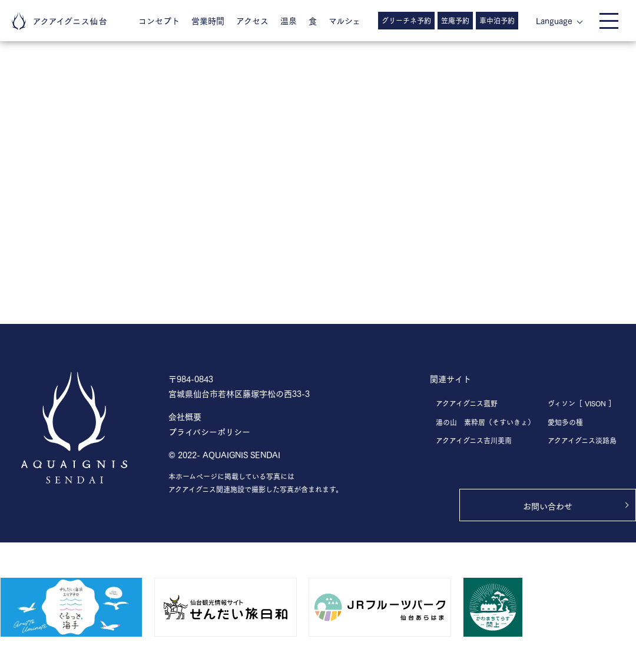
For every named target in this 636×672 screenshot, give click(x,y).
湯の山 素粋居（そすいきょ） (485, 422)
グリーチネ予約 (406, 20)
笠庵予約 (455, 20)
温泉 (289, 20)
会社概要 (185, 416)
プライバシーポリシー (209, 431)
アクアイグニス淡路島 (582, 440)
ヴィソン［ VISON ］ (582, 403)
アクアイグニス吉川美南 (474, 440)
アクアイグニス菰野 (467, 403)
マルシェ (344, 20)
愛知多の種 (565, 422)
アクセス (252, 20)
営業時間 (208, 20)
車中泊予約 (497, 20)
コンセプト (159, 20)
